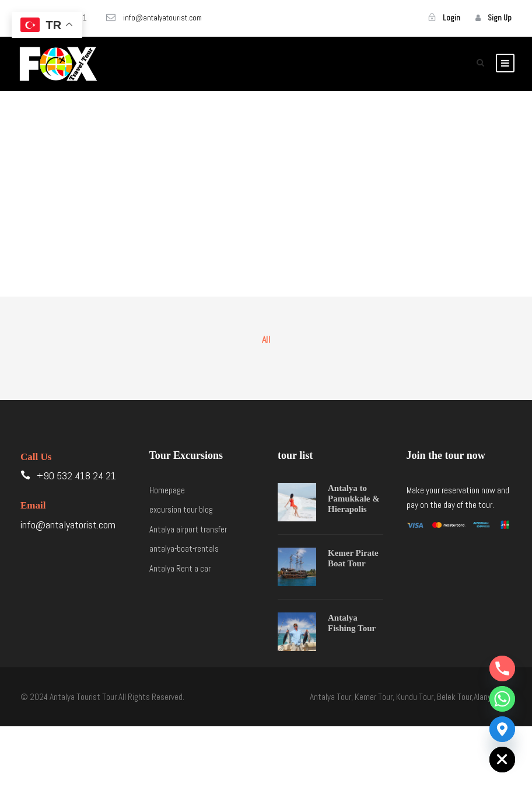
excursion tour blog (181, 509)
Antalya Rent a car (180, 568)
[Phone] (502, 668)
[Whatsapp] (502, 699)
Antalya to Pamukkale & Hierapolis (354, 499)
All (266, 339)
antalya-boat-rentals (184, 549)
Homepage (167, 490)
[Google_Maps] (502, 729)
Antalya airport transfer (188, 529)
